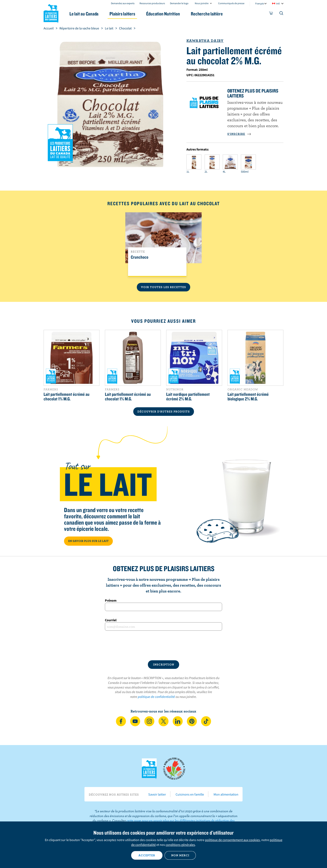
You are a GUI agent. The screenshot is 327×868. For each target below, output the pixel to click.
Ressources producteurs (152, 3)
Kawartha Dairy (205, 41)
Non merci (180, 855)
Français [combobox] (260, 3)
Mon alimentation (226, 794)
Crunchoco (140, 257)
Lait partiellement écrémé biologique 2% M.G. (248, 396)
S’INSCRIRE (239, 134)
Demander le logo (179, 3)
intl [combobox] (278, 3)
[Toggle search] (282, 14)
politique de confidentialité (156, 697)
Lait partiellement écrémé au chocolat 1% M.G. (67, 396)
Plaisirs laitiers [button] (122, 14)
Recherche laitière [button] (207, 14)
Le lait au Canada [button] (84, 14)
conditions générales (180, 845)
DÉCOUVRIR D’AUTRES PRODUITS (164, 411)
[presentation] (163, 645)
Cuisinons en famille (190, 794)
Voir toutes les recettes (163, 287)
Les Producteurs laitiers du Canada (51, 13)
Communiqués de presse (231, 3)
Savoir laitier (157, 794)
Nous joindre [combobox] (202, 3)
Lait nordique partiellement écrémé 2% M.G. (188, 396)
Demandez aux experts (123, 3)
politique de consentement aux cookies (232, 840)
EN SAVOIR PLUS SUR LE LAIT (88, 541)
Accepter (147, 855)
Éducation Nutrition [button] (163, 14)
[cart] (271, 14)
